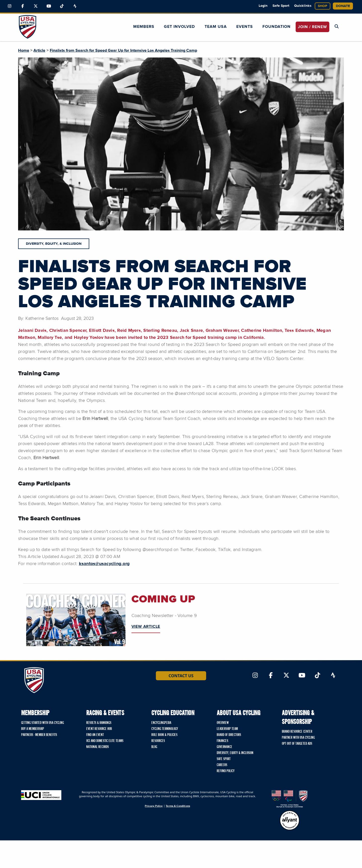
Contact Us (181, 676)
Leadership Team (227, 729)
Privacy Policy (154, 806)
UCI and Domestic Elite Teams (105, 741)
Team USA (216, 27)
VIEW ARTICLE (146, 627)
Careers (222, 765)
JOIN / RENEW (312, 27)
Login (263, 6)
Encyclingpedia (161, 723)
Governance (224, 747)
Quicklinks (303, 6)
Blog (154, 747)
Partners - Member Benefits (39, 735)
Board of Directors (229, 735)
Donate (343, 6)
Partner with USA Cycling (298, 738)
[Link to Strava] (75, 6)
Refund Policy (226, 771)
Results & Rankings (99, 723)
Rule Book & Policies (164, 735)
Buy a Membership (33, 729)
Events (245, 27)
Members (144, 27)
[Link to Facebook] (23, 6)
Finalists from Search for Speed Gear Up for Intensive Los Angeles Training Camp (123, 50)
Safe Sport (281, 6)
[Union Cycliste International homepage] (41, 795)
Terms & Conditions (178, 806)
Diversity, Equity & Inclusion (235, 753)
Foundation (277, 27)
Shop (323, 6)
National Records (98, 747)
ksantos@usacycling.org (104, 564)
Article (39, 50)
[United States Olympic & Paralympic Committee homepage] (290, 799)
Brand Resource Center (297, 732)
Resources (158, 741)
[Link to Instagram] (10, 6)
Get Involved (179, 27)
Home (24, 50)
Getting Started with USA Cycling (42, 723)
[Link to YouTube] (49, 6)
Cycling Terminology (165, 729)
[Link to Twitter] (36, 6)
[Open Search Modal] (337, 27)
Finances (222, 741)
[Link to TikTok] (62, 6)
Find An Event (95, 735)
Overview (223, 723)
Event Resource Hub (99, 729)
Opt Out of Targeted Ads (297, 744)
